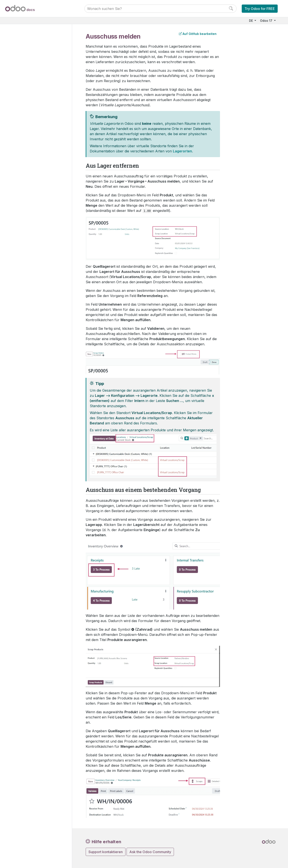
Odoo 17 (267, 21)
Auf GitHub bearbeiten (198, 34)
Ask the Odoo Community (150, 852)
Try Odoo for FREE (260, 9)
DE (251, 21)
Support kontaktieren (106, 852)
